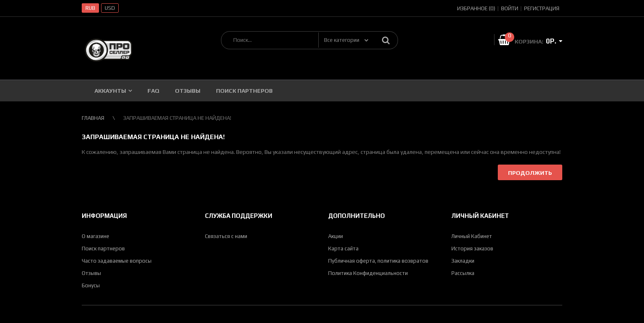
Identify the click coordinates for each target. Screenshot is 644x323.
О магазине (95, 236)
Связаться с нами (226, 236)
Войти (510, 8)
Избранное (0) (476, 8)
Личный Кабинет (472, 236)
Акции (336, 236)
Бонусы (91, 285)
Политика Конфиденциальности (368, 273)
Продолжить (530, 173)
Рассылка (463, 273)
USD (110, 8)
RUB (90, 8)
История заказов (472, 249)
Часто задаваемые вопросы (117, 261)
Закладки (463, 261)
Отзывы (91, 273)
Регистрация (542, 8)
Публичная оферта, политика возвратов (378, 261)
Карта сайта (343, 249)
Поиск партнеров (103, 249)
